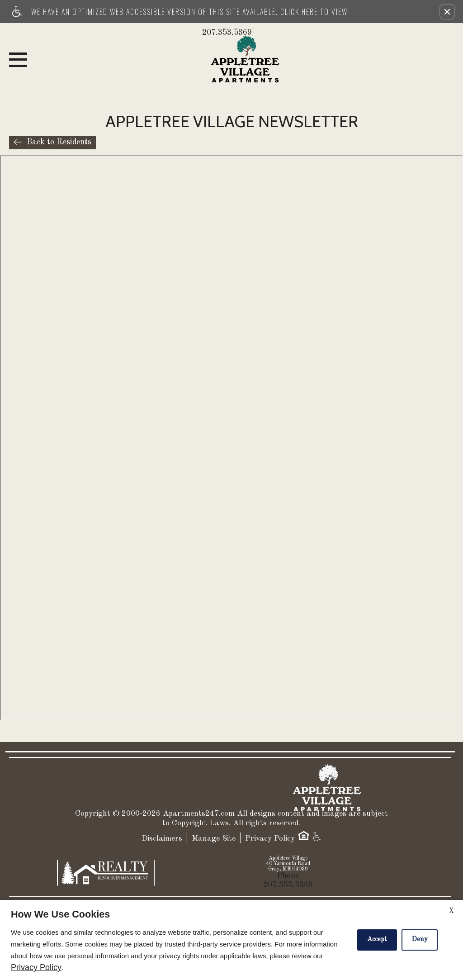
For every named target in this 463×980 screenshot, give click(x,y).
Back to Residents (59, 142)
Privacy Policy (270, 839)
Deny (420, 940)
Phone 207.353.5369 (288, 880)
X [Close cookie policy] (451, 911)
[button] (447, 12)
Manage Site (214, 839)
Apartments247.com (199, 814)
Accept (377, 940)
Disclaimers (162, 839)
